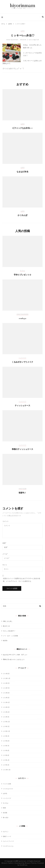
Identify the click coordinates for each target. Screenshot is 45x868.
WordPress (23, 865)
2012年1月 (6, 717)
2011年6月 (6, 750)
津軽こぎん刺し (8, 621)
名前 (4, 543)
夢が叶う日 (6, 626)
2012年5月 (6, 698)
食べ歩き (6, 817)
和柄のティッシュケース (22, 449)
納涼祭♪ (5, 641)
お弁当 (23, 31)
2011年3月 (6, 765)
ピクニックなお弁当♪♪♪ (22, 128)
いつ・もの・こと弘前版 (10, 636)
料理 (4, 808)
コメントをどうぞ (34, 40)
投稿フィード (7, 836)
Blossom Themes (30, 863)
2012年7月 (6, 688)
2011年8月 (6, 741)
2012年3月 (6, 707)
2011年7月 (6, 746)
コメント (6, 521)
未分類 (5, 813)
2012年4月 (6, 702)
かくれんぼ (22, 215)
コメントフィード (8, 841)
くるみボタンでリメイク (22, 362)
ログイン (6, 832)
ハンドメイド (22, 358)
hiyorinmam (23, 6)
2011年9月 (6, 736)
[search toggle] (43, 17)
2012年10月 (7, 678)
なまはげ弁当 (22, 172)
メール (5, 554)
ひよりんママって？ (9, 655)
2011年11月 (6, 726)
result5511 (23, 318)
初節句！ (22, 493)
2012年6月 (6, 693)
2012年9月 (6, 683)
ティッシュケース (22, 406)
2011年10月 (6, 731)
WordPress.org (8, 846)
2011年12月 (6, 722)
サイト (5, 565)
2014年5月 (6, 674)
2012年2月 (6, 712)
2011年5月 (6, 755)
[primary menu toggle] (3, 17)
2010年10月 (7, 770)
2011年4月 (6, 760)
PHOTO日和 (23, 489)
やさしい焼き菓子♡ (9, 631)
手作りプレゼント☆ (22, 275)
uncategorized (22, 314)
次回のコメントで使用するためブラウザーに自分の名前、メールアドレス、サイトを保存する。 (22, 580)
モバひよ (22, 271)
